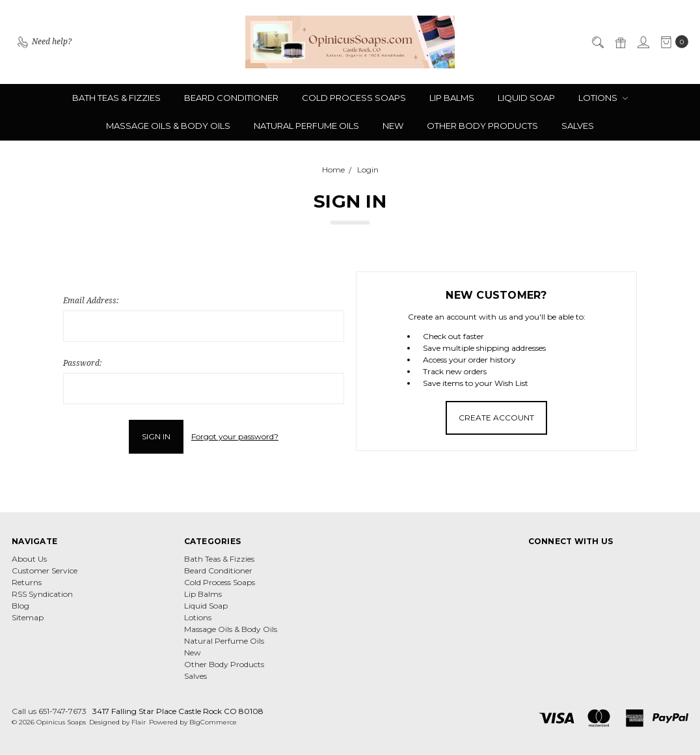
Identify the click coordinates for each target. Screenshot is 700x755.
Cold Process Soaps (354, 98)
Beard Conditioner (231, 98)
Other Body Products (482, 126)
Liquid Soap (526, 98)
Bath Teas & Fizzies (116, 98)
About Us (29, 559)
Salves (578, 126)
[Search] (597, 42)
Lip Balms (452, 98)
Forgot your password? (235, 436)
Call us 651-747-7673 (49, 711)
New (393, 126)
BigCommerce (213, 722)
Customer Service (45, 570)
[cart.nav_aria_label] (672, 42)
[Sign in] (643, 42)
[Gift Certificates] (620, 42)
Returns (27, 582)
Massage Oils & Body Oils (168, 126)
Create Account (496, 418)
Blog (20, 606)
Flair (139, 722)
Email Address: (91, 300)
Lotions (603, 98)
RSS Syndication (42, 594)
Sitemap (28, 617)
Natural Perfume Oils (306, 126)
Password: (82, 363)
